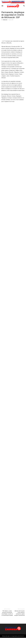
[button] (2, 6)
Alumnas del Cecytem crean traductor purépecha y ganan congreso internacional (19, 619)
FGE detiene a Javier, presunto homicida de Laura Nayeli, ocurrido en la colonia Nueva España (7, 619)
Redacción (5, 20)
